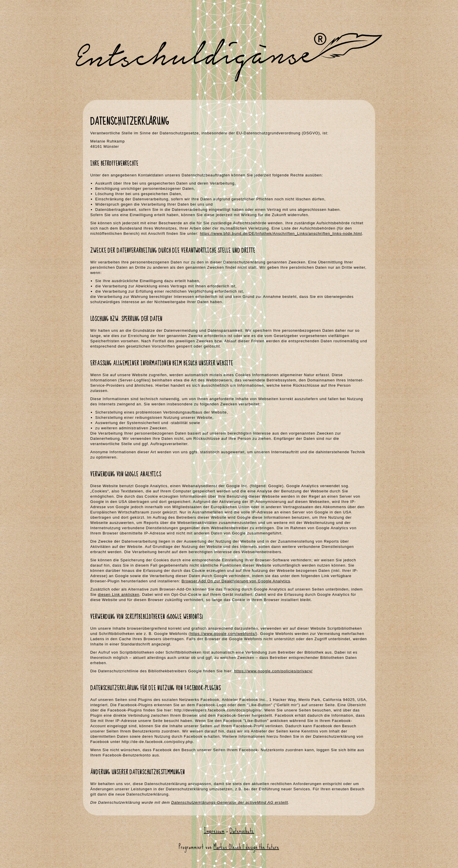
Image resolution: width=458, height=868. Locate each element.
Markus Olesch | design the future (246, 847)
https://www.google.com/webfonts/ (223, 634)
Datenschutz (242, 831)
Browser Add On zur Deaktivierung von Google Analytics (236, 581)
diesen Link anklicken (119, 594)
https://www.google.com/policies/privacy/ (273, 671)
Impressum (214, 831)
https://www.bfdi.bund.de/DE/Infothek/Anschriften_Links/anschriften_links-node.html (281, 234)
